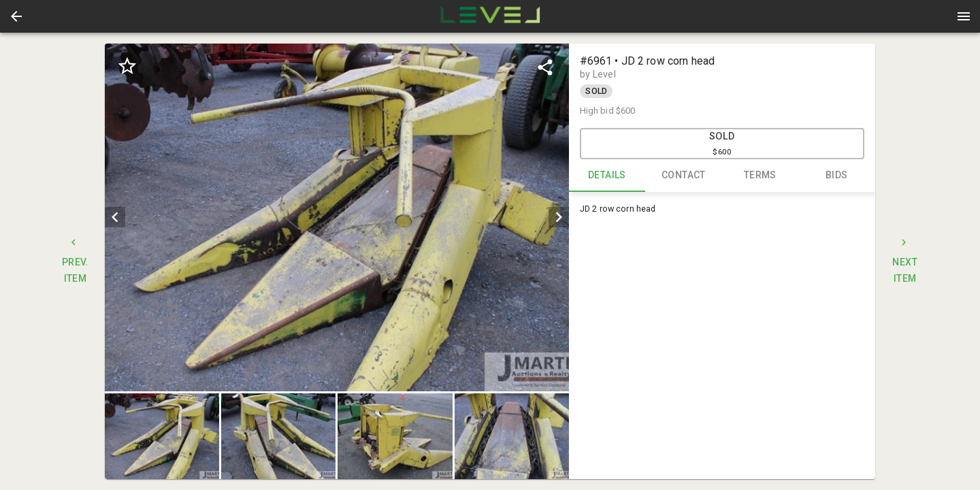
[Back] (16, 16)
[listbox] (337, 217)
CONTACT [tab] (684, 176)
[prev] (115, 217)
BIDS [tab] (837, 176)
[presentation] (490, 16)
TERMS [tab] (761, 176)
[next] (559, 217)
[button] (16, 16)
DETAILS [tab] (607, 176)
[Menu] (964, 16)
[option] (337, 217)
